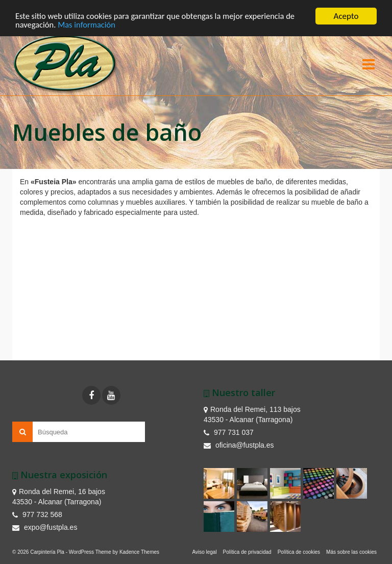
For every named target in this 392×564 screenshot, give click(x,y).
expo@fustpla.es (45, 527)
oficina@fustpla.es (239, 445)
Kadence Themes (139, 552)
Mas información (89, 25)
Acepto (346, 16)
